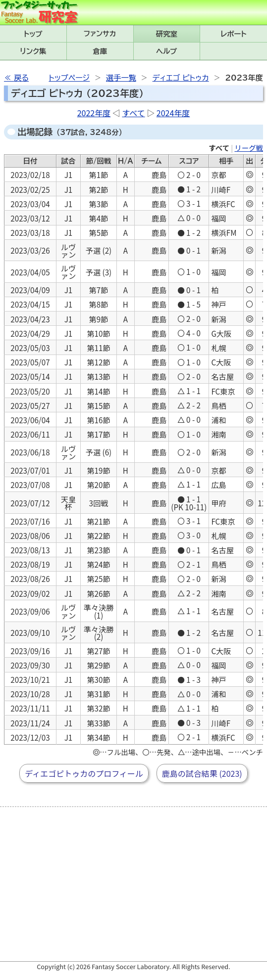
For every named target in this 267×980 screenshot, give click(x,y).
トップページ (69, 78)
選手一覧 (121, 78)
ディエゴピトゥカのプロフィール (84, 773)
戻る (21, 78)
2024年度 (173, 113)
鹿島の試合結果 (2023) (202, 773)
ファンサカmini (100, 34)
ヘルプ (166, 51)
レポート (234, 34)
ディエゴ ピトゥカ (181, 78)
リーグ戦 (249, 148)
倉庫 (100, 51)
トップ (33, 34)
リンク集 (33, 51)
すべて (133, 113)
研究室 (167, 34)
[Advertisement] (135, 884)
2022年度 (94, 113)
